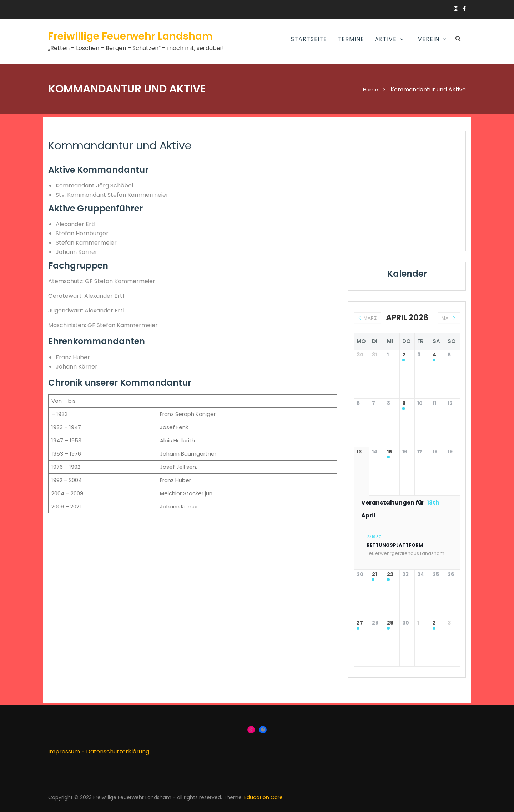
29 (390, 623)
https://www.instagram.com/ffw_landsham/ (456, 9)
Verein (429, 39)
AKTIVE (386, 39)
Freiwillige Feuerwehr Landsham (130, 36)
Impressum (64, 751)
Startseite (309, 39)
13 (359, 452)
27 (360, 623)
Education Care (263, 797)
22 (390, 575)
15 (389, 452)
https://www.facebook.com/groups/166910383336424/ (464, 9)
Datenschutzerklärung (118, 751)
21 (374, 575)
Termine (351, 39)
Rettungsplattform (395, 545)
